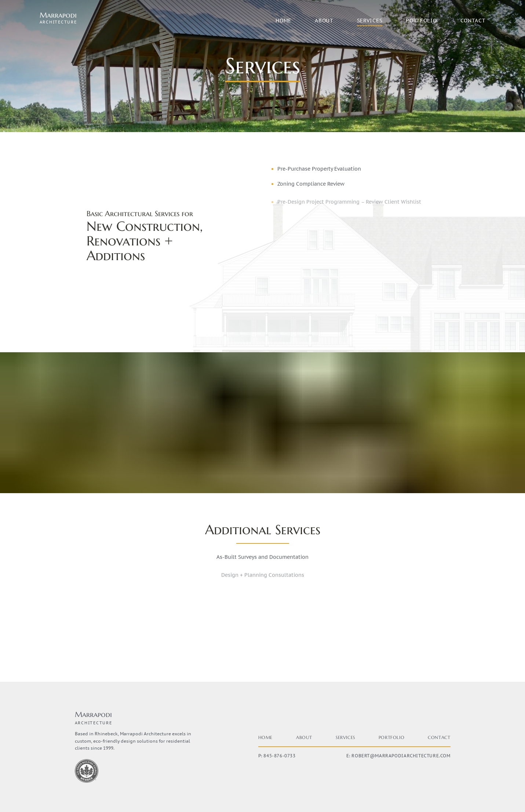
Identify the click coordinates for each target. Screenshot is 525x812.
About (324, 21)
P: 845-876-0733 (277, 756)
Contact (473, 21)
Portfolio (421, 21)
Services (370, 21)
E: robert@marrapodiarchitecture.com (398, 756)
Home (283, 21)
